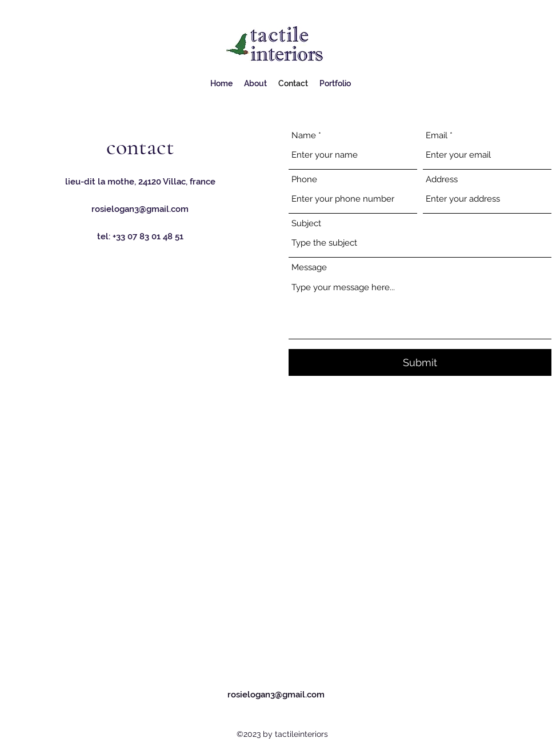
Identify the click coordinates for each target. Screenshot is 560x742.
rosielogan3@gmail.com (140, 209)
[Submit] (420, 362)
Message (309, 268)
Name (304, 136)
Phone (304, 180)
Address (442, 180)
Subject (306, 224)
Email (437, 136)
